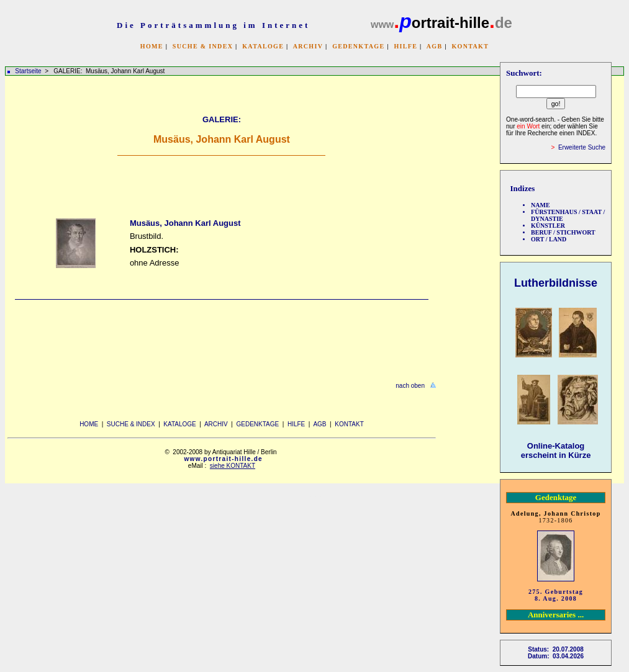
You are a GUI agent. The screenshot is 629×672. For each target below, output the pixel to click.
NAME (541, 205)
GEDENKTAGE (358, 46)
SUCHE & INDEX (203, 46)
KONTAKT (470, 46)
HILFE (405, 46)
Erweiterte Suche (582, 147)
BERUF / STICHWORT (563, 232)
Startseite (28, 71)
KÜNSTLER (548, 226)
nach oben (410, 386)
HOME (152, 46)
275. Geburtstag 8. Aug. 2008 (556, 595)
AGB (435, 46)
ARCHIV (308, 46)
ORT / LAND (549, 239)
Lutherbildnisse (556, 283)
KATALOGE (263, 46)
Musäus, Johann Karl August (185, 223)
